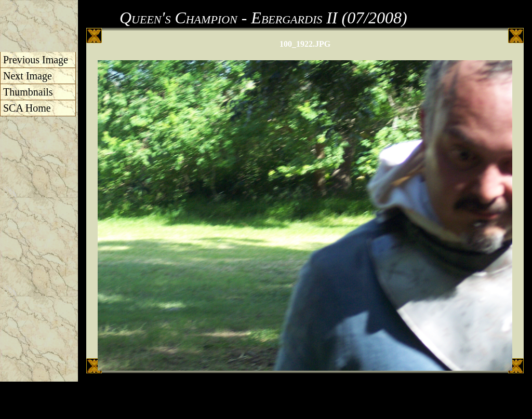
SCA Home (27, 108)
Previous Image (36, 60)
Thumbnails (28, 92)
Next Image (28, 76)
